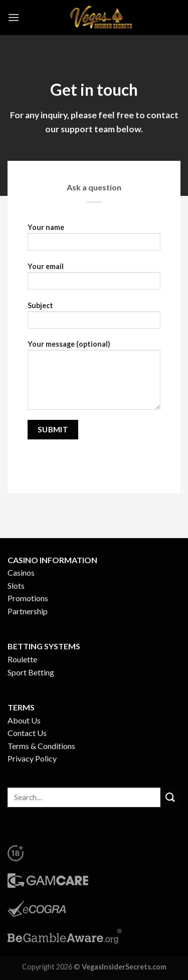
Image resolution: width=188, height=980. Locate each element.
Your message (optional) (94, 378)
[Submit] (170, 797)
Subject (94, 318)
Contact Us (27, 733)
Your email (94, 279)
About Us (24, 720)
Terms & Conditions (41, 746)
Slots (16, 585)
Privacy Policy (32, 758)
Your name (94, 240)
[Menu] (14, 17)
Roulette (22, 659)
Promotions (28, 598)
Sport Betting (31, 672)
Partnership (28, 611)
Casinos (21, 572)
